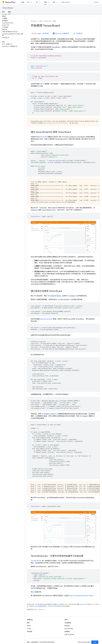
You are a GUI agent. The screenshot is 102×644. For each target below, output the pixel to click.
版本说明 (67, 626)
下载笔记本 (78, 33)
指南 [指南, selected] (9, 12)
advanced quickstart (46, 319)
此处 (34, 592)
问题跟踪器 (68, 623)
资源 (40, 21)
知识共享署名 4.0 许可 (56, 604)
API (37, 2)
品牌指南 (67, 632)
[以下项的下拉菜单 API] (40, 2)
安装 (23, 2)
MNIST (42, 84)
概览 (3, 12)
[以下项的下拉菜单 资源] (49, 2)
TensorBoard (8, 8)
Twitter (29, 629)
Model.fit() (44, 137)
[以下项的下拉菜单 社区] (57, 2)
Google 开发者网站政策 (40, 606)
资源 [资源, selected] (45, 2)
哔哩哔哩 (30, 632)
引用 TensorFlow (69, 635)
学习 (29, 2)
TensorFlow (34, 21)
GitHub (96, 2)
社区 (54, 2)
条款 (28, 642)
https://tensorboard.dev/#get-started (81, 596)
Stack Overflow (69, 629)
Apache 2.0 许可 (84, 604)
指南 (54, 21)
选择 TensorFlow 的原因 (68, 2)
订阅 (95, 642)
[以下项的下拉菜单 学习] (32, 2)
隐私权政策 (34, 642)
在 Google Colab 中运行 (40, 33)
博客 (28, 623)
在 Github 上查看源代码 (61, 33)
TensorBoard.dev (36, 561)
